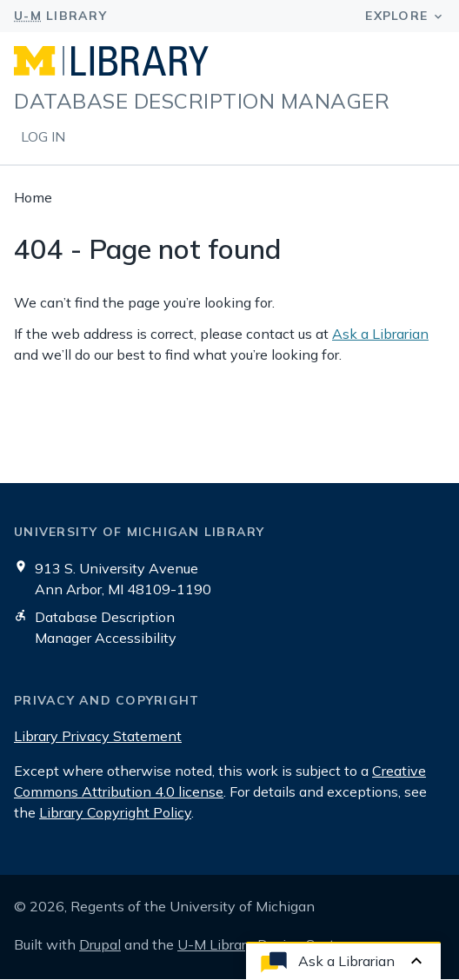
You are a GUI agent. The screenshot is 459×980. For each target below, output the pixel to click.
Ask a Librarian (380, 334)
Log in (43, 136)
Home (33, 197)
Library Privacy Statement (98, 736)
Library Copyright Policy (115, 812)
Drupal (100, 944)
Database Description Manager (202, 100)
